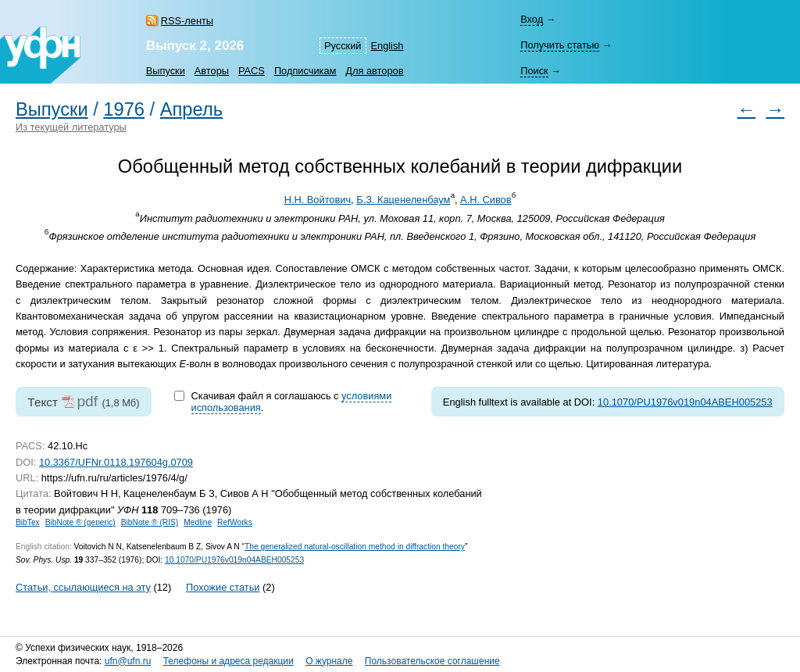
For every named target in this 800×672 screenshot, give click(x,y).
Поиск (534, 71)
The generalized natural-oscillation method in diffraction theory (355, 547)
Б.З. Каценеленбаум (403, 200)
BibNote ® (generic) (80, 522)
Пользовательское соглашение (432, 661)
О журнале (329, 661)
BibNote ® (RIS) (150, 522)
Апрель (191, 109)
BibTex (28, 522)
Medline (198, 522)
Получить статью (560, 45)
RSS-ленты (187, 21)
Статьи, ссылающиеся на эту (83, 587)
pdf (87, 401)
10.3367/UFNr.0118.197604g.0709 (116, 462)
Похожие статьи (223, 587)
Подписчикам (305, 71)
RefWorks (235, 522)
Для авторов (374, 71)
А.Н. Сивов (486, 200)
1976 (124, 109)
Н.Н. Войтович (318, 200)
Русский (343, 46)
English (387, 46)
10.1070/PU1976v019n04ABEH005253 (685, 402)
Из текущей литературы (71, 127)
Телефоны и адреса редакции (229, 661)
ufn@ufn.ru (128, 661)
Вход (532, 19)
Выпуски (166, 71)
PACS (252, 71)
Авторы (212, 71)
